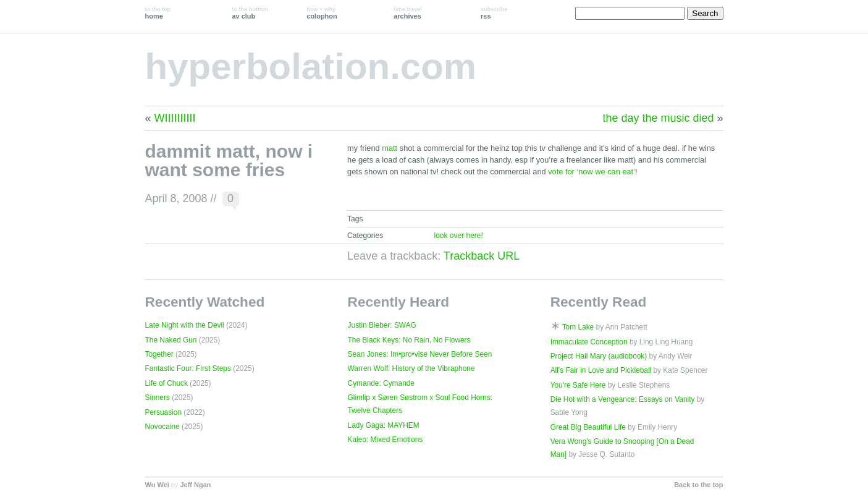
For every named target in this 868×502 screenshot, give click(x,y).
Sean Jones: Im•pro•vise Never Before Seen (420, 354)
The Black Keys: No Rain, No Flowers (409, 340)
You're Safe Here (578, 385)
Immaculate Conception (589, 342)
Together (159, 354)
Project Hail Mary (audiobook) (599, 356)
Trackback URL (482, 256)
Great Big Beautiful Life (588, 427)
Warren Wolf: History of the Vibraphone (411, 368)
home (158, 13)
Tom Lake (578, 327)
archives (408, 13)
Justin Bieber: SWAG (382, 325)
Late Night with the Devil (185, 325)
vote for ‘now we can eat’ (592, 172)
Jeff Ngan (195, 485)
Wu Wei (157, 485)
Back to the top (698, 485)
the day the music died (658, 118)
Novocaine (162, 427)
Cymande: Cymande (381, 383)
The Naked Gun (171, 340)
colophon (322, 13)
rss (494, 13)
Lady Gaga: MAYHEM (384, 425)
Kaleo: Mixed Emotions (386, 440)
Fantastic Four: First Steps (188, 368)
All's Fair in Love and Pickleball (601, 370)
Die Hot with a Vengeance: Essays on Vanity (623, 399)
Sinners (158, 398)
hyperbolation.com (311, 66)
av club (250, 13)
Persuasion (164, 412)
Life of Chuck (166, 383)
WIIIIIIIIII (175, 118)
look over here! (458, 236)
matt (390, 148)
